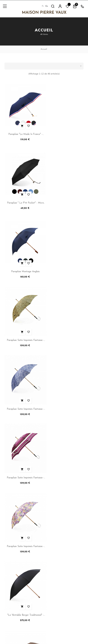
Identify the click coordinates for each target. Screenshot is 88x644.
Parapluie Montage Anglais (24, 194)
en (47, 6)
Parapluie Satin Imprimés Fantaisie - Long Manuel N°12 (24, 259)
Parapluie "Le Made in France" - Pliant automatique (24, 130)
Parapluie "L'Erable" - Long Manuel (24, 451)
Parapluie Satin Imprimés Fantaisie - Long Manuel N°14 (24, 323)
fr (43, 6)
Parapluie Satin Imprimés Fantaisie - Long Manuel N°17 (65, 259)
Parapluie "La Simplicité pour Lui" (64, 451)
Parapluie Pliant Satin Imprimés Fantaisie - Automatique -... (65, 387)
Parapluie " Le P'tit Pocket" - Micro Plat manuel (65, 130)
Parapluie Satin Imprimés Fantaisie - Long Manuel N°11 (65, 195)
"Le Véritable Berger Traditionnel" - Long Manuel (65, 323)
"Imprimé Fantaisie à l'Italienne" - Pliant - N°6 (24, 387)
